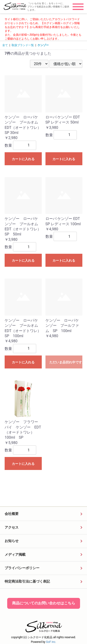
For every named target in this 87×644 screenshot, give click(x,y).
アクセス (12, 527)
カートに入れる (23, 159)
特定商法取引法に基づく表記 (27, 581)
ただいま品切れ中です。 (66, 362)
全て (5, 45)
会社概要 (12, 514)
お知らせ (12, 541)
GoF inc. (51, 642)
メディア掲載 (15, 555)
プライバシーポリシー (22, 568)
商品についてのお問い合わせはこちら (44, 603)
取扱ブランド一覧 (23, 45)
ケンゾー (43, 45)
